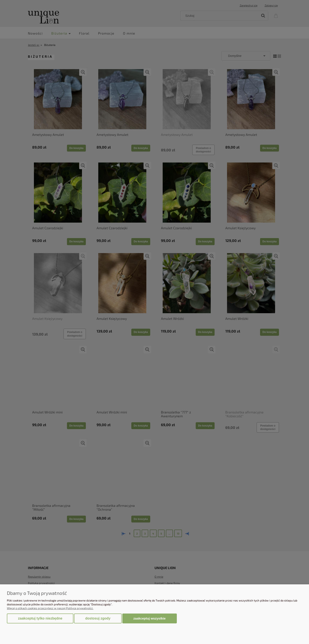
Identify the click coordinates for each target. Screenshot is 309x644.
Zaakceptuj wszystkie (150, 618)
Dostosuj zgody (98, 618)
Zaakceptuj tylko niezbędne (40, 618)
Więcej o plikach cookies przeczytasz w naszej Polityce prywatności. (50, 608)
